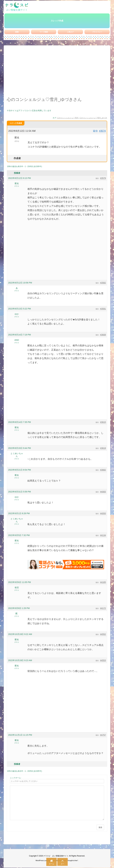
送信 (100, 827)
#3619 (103, 448)
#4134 (103, 535)
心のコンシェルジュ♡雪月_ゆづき (93, 118)
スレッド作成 (57, 21)
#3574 (102, 131)
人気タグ (70, 32)
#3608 (103, 335)
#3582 (103, 283)
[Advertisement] (57, 73)
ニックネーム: (16, 778)
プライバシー (97, 32)
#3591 (103, 309)
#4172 (103, 608)
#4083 (103, 492)
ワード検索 (44, 32)
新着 (17, 32)
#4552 (103, 634)
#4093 (103, 513)
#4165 (103, 582)
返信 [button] (95, 131)
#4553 (103, 660)
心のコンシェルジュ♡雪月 (68, 118)
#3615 (103, 422)
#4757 (103, 735)
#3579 (103, 178)
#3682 (103, 470)
